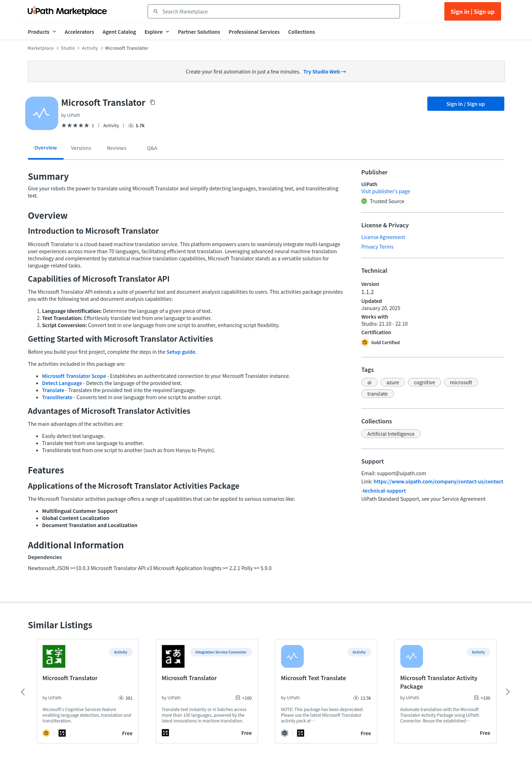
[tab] (46, 150)
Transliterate (57, 397)
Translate (53, 390)
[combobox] (279, 11)
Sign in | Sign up (472, 11)
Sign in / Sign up (466, 104)
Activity (90, 48)
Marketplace (41, 48)
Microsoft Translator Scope (74, 376)
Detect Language (62, 383)
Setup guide (181, 352)
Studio (68, 48)
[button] (369, 382)
